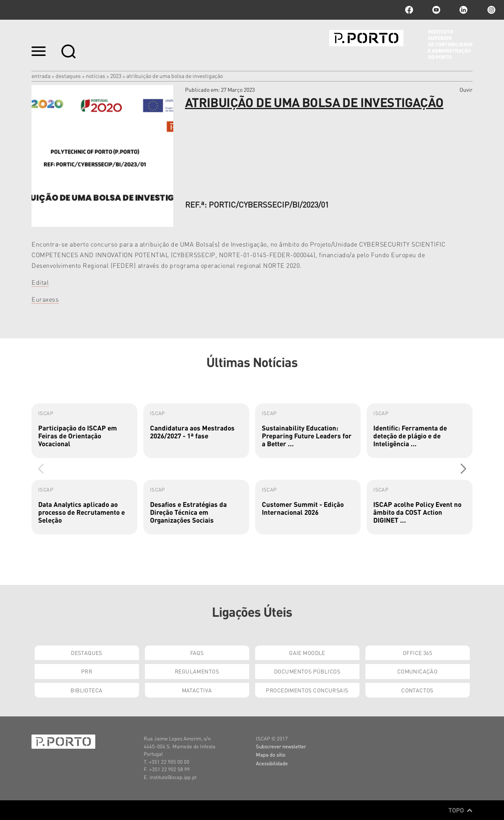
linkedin (463, 10)
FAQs (197, 653)
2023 (116, 76)
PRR (87, 671)
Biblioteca (86, 690)
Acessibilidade (272, 763)
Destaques (68, 76)
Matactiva (197, 690)
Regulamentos (197, 671)
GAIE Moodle (307, 653)
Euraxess (45, 299)
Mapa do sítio (271, 754)
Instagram (491, 10)
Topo (460, 810)
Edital (40, 282)
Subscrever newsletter (281, 746)
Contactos (417, 690)
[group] (84, 431)
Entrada (41, 76)
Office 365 (417, 653)
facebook (409, 10)
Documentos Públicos (307, 671)
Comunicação (418, 671)
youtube (436, 10)
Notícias (95, 76)
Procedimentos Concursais (307, 690)
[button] (463, 469)
